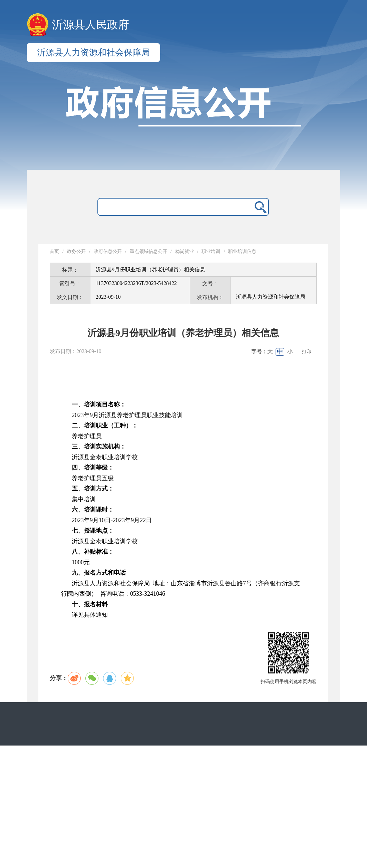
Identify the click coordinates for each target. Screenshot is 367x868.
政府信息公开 (108, 251)
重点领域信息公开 (148, 251)
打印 (307, 352)
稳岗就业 (185, 251)
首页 (54, 251)
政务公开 (76, 251)
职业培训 (211, 251)
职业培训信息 (242, 251)
